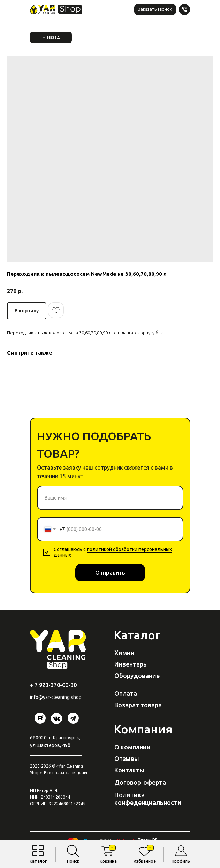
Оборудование (137, 676)
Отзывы (127, 759)
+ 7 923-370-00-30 (53, 685)
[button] (155, 9)
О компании (132, 747)
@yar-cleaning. (55, 697)
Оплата (126, 693)
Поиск (73, 861)
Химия (124, 653)
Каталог (38, 861)
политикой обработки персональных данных (113, 552)
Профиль (181, 861)
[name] (110, 498)
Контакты (129, 770)
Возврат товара (138, 705)
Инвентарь (131, 664)
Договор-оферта (140, 782)
